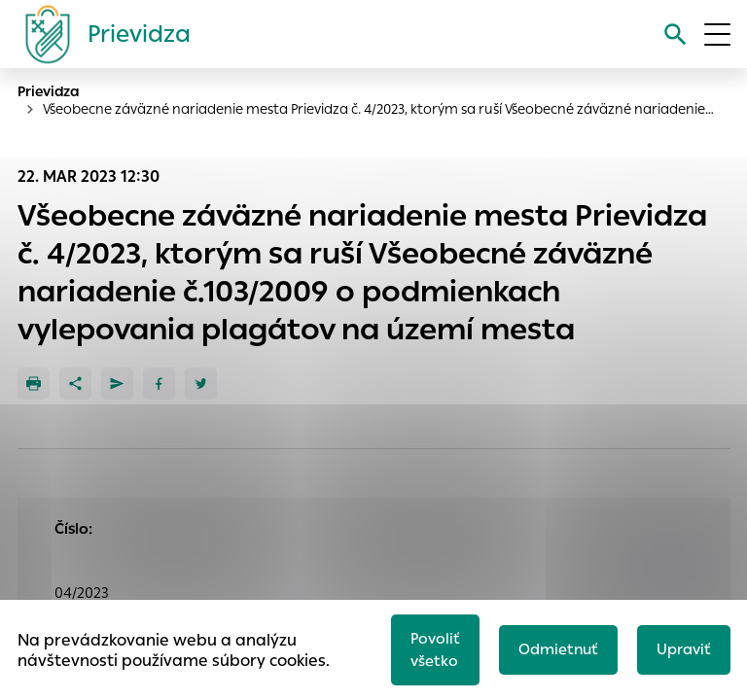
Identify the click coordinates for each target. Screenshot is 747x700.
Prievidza (49, 91)
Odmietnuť (558, 649)
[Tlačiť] (34, 384)
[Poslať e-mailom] (117, 384)
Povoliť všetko (435, 649)
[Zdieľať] (75, 384)
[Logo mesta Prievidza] (100, 34)
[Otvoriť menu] (717, 35)
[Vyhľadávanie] (676, 35)
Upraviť (684, 649)
